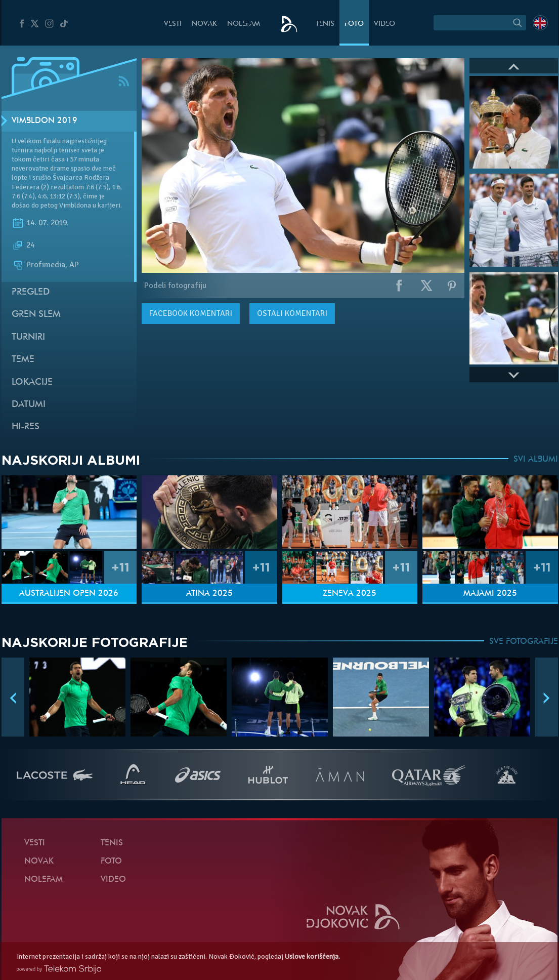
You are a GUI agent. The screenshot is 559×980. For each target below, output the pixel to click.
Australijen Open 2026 (69, 594)
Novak (204, 24)
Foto (354, 24)
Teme (23, 360)
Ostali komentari (292, 313)
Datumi (29, 405)
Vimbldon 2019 (45, 121)
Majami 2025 (490, 594)
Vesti (173, 24)
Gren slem (36, 315)
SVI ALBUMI (536, 460)
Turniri (28, 337)
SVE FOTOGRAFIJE (524, 642)
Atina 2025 (209, 594)
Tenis (325, 24)
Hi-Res (26, 427)
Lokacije (32, 382)
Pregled (31, 292)
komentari (191, 313)
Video (384, 24)
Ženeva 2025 (350, 594)
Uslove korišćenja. (312, 956)
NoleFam (244, 24)
